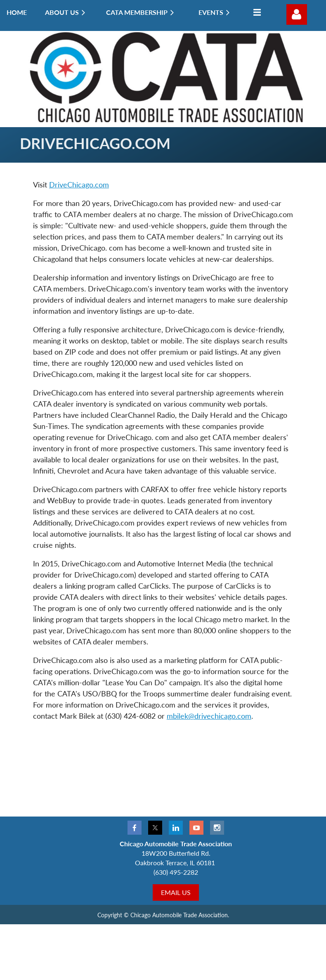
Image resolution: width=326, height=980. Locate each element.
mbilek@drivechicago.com (209, 716)
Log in (297, 14)
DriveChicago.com (79, 185)
